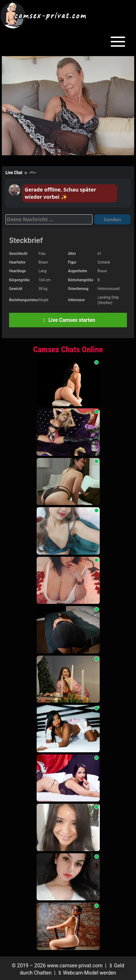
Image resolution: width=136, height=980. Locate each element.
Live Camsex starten (68, 320)
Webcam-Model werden (86, 973)
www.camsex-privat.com (75, 966)
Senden (112, 219)
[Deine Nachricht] (49, 219)
